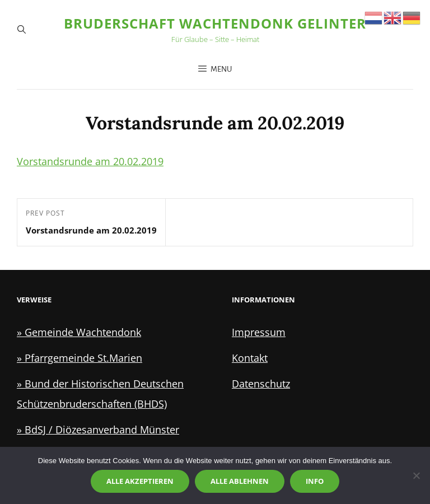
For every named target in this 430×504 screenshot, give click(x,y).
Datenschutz (261, 384)
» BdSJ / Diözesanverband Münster (98, 430)
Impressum (259, 332)
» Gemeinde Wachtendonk (79, 332)
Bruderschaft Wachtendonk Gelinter (215, 23)
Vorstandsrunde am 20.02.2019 (90, 161)
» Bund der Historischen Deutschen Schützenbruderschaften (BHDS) (100, 394)
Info (315, 481)
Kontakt (250, 358)
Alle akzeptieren (140, 481)
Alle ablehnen (240, 481)
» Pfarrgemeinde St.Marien (80, 358)
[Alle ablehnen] (416, 475)
